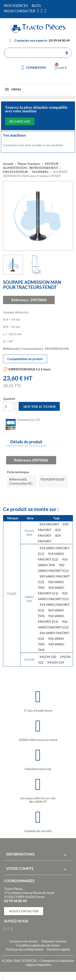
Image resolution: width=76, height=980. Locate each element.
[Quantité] (8, 406)
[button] (24, 911)
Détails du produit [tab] (26, 442)
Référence (23, 460)
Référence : (20, 300)
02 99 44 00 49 (59, 40)
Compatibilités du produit (25, 359)
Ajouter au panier (39, 406)
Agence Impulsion (39, 965)
